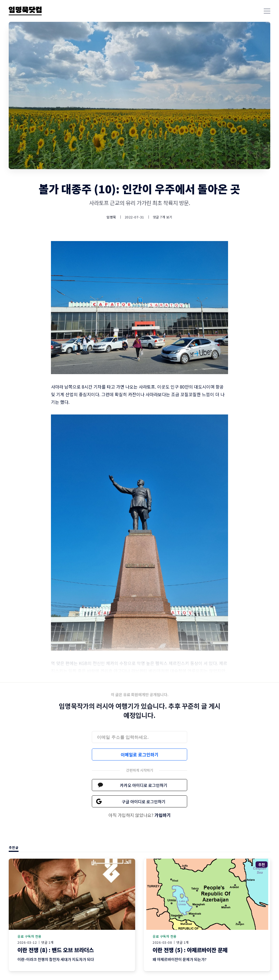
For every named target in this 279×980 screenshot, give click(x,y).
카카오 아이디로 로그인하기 (144, 785)
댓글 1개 (47, 942)
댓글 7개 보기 (163, 217)
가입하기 (163, 815)
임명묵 (111, 217)
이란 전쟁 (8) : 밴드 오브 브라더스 (56, 950)
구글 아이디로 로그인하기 (144, 802)
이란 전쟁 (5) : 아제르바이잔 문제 (190, 950)
